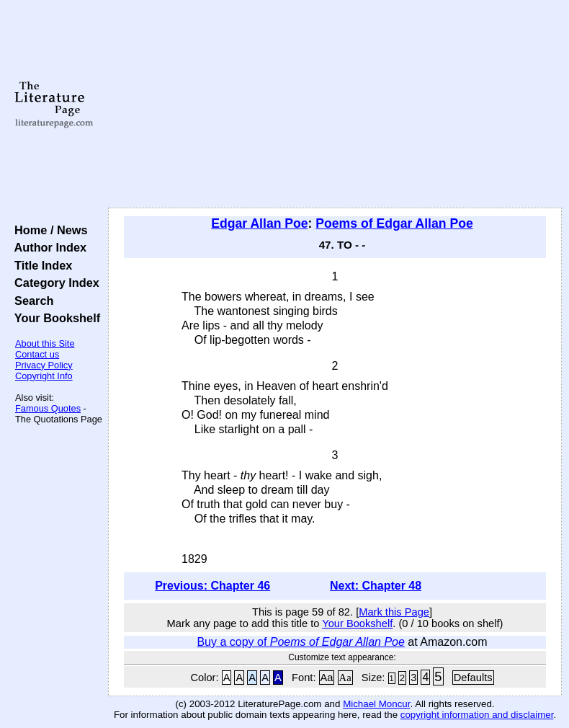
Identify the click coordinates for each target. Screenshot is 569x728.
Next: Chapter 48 (376, 586)
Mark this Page (394, 612)
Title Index (40, 265)
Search (31, 301)
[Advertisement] (335, 105)
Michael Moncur (376, 704)
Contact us (37, 354)
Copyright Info (44, 376)
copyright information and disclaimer (477, 715)
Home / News (48, 230)
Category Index (54, 283)
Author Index (47, 247)
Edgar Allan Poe (259, 223)
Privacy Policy (44, 365)
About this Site (45, 343)
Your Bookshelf (54, 318)
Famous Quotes (48, 408)
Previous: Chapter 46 (212, 586)
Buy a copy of (300, 642)
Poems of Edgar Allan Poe (394, 223)
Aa (327, 678)
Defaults (473, 678)
